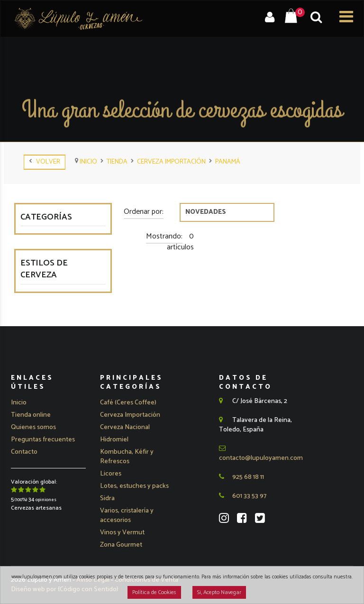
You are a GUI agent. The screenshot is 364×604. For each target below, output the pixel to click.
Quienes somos (33, 427)
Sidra (107, 499)
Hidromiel (114, 440)
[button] (130, 415)
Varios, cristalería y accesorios (127, 516)
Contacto (24, 452)
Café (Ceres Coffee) (128, 403)
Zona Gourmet (121, 545)
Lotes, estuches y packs (134, 486)
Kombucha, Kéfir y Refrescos (127, 457)
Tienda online (31, 415)
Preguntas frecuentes (43, 440)
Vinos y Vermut (122, 533)
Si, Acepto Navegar (219, 592)
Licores (111, 474)
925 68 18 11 (241, 477)
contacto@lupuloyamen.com (261, 454)
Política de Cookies (154, 592)
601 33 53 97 (243, 496)
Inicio (19, 403)
